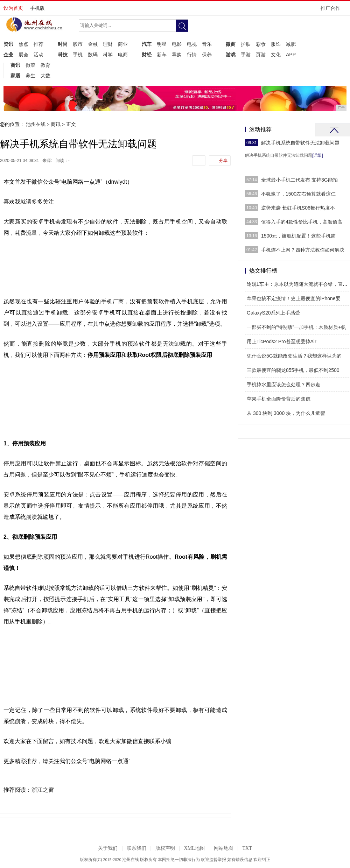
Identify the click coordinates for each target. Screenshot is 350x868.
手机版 (37, 8)
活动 (38, 55)
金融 (93, 44)
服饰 (276, 44)
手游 (246, 55)
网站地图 (224, 848)
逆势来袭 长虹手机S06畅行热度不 (298, 208)
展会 (23, 55)
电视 (192, 44)
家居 (15, 76)
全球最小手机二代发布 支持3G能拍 (299, 180)
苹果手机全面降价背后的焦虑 (279, 399)
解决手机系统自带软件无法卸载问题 (300, 143)
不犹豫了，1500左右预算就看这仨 (298, 194)
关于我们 (108, 848)
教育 (45, 65)
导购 (177, 55)
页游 (261, 55)
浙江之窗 (43, 790)
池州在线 (36, 124)
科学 (108, 55)
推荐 (38, 44)
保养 (207, 55)
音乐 (207, 44)
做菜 (30, 65)
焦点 (23, 44)
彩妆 (261, 44)
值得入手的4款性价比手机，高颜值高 (302, 222)
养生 (30, 76)
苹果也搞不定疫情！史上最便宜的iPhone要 (294, 298)
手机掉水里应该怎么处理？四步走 (283, 384)
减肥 (291, 44)
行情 (192, 55)
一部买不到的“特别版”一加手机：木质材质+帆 (296, 327)
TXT (247, 848)
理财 (108, 44)
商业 (123, 44)
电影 (177, 44)
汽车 (147, 44)
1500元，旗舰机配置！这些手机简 (298, 236)
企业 (8, 55)
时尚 (63, 44)
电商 (123, 55)
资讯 (8, 44)
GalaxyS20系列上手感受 (273, 313)
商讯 (15, 65)
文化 (276, 55)
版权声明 (165, 848)
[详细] (318, 155)
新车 (162, 55)
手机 (78, 55)
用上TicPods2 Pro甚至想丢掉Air (282, 341)
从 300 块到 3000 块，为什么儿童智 (286, 413)
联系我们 (136, 848)
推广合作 (333, 10)
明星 (162, 44)
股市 (78, 44)
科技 (63, 55)
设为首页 (13, 8)
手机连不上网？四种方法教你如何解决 (303, 250)
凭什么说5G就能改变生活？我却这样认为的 (294, 356)
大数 (45, 76)
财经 (147, 55)
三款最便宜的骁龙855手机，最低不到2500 (293, 370)
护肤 (246, 44)
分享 (223, 161)
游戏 (231, 55)
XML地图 (194, 848)
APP (291, 55)
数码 (93, 55)
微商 (231, 44)
